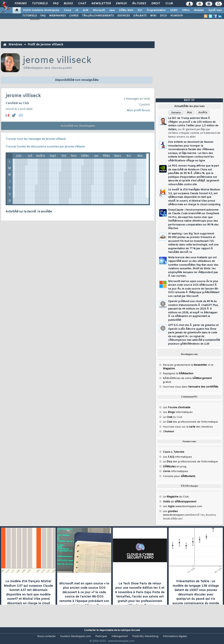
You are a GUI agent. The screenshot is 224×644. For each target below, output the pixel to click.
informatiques (176, 471)
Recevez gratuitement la (185, 365)
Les (177, 408)
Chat (82, 4)
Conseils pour (179, 476)
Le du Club (176, 497)
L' (169, 432)
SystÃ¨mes (215, 10)
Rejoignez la (178, 374)
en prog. (175, 467)
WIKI (153, 16)
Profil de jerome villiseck (45, 45)
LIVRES (74, 16)
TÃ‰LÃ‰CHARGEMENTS (98, 16)
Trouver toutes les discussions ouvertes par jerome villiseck (45, 147)
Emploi (121, 4)
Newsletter (101, 4)
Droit (156, 4)
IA (77, 10)
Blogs (68, 4)
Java (112, 10)
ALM (86, 10)
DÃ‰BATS (140, 16)
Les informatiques (178, 412)
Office (186, 10)
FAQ (56, 4)
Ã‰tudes (139, 4)
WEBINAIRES (57, 16)
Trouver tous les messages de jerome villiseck (36, 139)
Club (169, 4)
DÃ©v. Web (126, 10)
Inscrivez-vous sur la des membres (188, 427)
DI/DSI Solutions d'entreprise (41, 10)
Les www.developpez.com (183, 506)
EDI (140, 10)
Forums (21, 4)
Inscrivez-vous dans (191, 387)
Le (168, 417)
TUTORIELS (30, 16)
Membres (15, 45)
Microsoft (99, 10)
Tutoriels (40, 4)
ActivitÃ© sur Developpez (78, 126)
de (180, 502)
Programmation (156, 10)
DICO (163, 16)
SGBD (174, 10)
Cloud (67, 10)
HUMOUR (177, 16)
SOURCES (124, 16)
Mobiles (199, 10)
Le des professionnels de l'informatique (190, 422)
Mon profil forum (138, 111)
